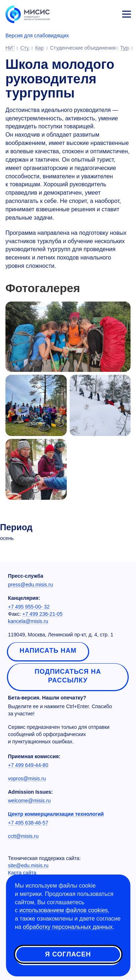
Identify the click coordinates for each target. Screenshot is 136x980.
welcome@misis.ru (29, 801)
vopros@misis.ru (27, 778)
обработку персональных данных (68, 927)
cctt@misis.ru (23, 836)
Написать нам (48, 651)
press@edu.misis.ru (30, 585)
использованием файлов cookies (63, 910)
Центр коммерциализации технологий (56, 814)
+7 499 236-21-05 (43, 614)
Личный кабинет (109, 13)
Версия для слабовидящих (37, 36)
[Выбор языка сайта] (92, 12)
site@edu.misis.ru (28, 865)
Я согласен (68, 954)
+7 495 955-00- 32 (29, 607)
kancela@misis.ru (28, 621)
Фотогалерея (43, 288)
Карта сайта (22, 873)
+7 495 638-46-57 (28, 823)
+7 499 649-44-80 (28, 765)
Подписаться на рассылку (68, 676)
